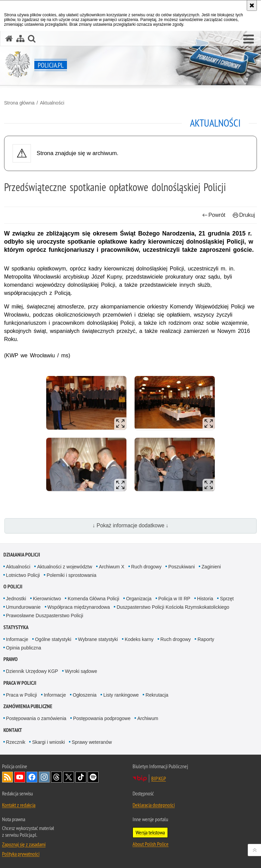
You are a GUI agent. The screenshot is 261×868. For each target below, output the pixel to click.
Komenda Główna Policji (93, 599)
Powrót (214, 215)
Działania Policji (22, 555)
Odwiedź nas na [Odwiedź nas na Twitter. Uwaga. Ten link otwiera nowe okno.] (69, 777)
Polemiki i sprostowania (71, 575)
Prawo (11, 659)
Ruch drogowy (146, 567)
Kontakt (13, 730)
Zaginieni (211, 567)
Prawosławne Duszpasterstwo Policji (45, 616)
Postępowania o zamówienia (36, 718)
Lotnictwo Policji (23, 575)
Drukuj (244, 215)
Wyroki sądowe (81, 671)
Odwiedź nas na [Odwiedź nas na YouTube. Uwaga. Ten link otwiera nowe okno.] (20, 777)
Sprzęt (227, 599)
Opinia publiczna (24, 648)
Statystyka (16, 627)
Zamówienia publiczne (28, 706)
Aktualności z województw (65, 567)
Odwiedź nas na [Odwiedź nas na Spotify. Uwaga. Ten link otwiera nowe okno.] (93, 777)
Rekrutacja (157, 695)
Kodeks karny (139, 639)
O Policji (13, 587)
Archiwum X (112, 567)
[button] (249, 39)
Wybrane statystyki (98, 639)
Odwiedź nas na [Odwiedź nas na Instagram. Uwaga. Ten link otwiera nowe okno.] (44, 777)
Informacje (17, 639)
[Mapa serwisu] (20, 39)
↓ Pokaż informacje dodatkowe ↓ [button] (130, 525)
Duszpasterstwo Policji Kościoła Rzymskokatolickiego (173, 607)
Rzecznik (16, 742)
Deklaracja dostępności (154, 805)
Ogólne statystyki (53, 639)
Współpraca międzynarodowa (79, 607)
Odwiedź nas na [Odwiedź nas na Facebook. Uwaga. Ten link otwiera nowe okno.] (32, 777)
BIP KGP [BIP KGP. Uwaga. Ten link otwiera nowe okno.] (159, 778)
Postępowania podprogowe (102, 718)
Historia (205, 599)
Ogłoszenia (85, 695)
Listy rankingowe (121, 695)
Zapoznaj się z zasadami (24, 844)
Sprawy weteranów (92, 742)
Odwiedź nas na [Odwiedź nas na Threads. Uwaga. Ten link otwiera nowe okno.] (56, 777)
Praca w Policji (20, 683)
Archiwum (148, 718)
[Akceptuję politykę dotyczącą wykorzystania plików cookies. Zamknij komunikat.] (252, 5)
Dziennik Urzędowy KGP (32, 671)
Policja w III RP (174, 599)
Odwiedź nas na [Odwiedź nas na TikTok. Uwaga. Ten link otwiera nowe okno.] (81, 777)
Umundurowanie (23, 607)
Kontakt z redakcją (19, 805)
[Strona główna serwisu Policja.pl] (9, 39)
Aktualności (52, 103)
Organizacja (139, 599)
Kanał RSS (7, 777)
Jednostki (16, 599)
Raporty (206, 639)
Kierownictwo (47, 599)
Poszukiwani (181, 567)
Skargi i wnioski (48, 742)
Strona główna (19, 103)
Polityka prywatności (21, 854)
